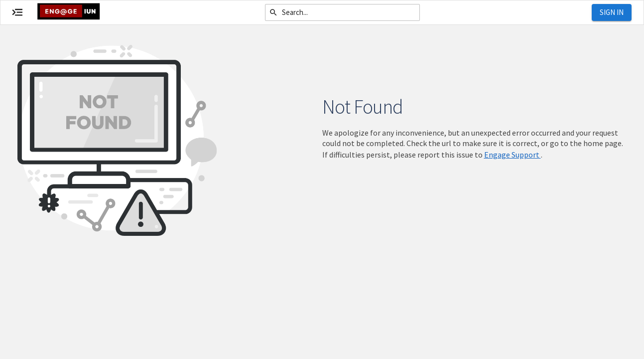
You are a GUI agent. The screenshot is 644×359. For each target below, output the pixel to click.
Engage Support (513, 155)
